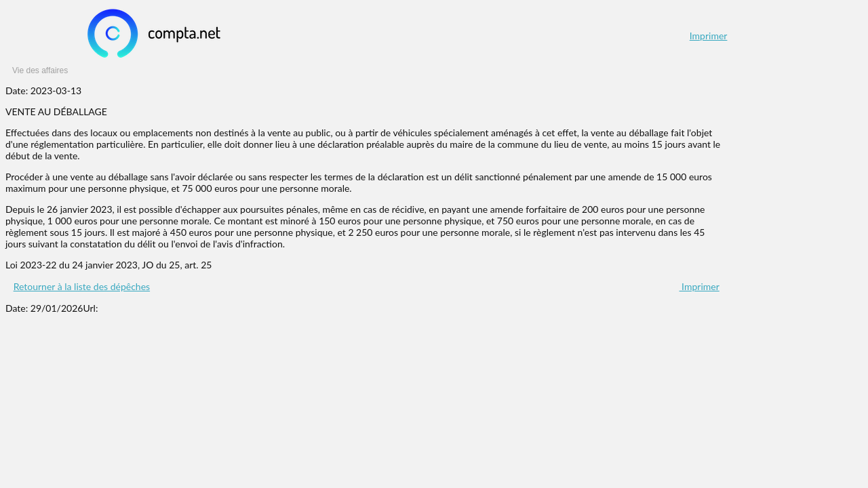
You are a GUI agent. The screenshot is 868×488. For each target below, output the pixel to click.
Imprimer (709, 36)
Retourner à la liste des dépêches (82, 286)
